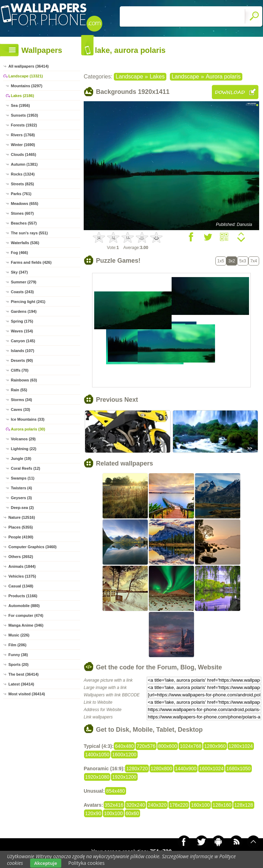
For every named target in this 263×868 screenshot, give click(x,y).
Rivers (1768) (23, 135)
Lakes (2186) (22, 96)
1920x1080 (97, 777)
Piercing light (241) (28, 302)
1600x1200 (124, 755)
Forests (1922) (24, 125)
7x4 (254, 261)
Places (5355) (21, 527)
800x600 (168, 746)
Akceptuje (46, 863)
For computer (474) (26, 615)
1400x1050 (97, 755)
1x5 (221, 261)
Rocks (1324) (23, 174)
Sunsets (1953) (25, 115)
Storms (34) (22, 400)
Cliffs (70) (20, 370)
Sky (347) (19, 272)
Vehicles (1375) (22, 576)
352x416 (114, 805)
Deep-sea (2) (22, 508)
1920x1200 (124, 777)
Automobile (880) (24, 606)
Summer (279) (24, 282)
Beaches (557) (24, 223)
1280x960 (215, 746)
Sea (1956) (20, 105)
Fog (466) (19, 253)
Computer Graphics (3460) (33, 547)
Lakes (157, 77)
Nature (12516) (22, 517)
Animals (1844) (22, 566)
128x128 (244, 805)
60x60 (132, 813)
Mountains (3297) (27, 86)
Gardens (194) (24, 311)
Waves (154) (22, 331)
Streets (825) (22, 184)
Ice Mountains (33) (28, 419)
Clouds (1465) (23, 154)
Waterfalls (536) (25, 243)
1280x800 (161, 769)
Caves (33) (20, 409)
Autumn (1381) (24, 164)
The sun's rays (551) (29, 233)
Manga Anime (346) (26, 625)
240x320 (157, 805)
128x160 (222, 805)
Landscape (129, 77)
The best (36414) (23, 674)
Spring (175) (22, 321)
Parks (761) (21, 194)
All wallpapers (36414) (29, 66)
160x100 (200, 805)
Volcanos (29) (23, 439)
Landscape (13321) (26, 76)
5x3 (243, 261)
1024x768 (191, 746)
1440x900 (186, 769)
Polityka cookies (86, 863)
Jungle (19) (21, 459)
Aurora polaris (223, 77)
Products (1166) (23, 596)
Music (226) (19, 635)
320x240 (136, 805)
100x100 (113, 813)
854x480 (116, 791)
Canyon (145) (23, 341)
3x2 (232, 261)
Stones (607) (22, 213)
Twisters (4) (21, 488)
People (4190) (21, 537)
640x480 (124, 746)
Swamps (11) (23, 478)
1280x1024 (241, 746)
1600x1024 (211, 769)
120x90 (93, 813)
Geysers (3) (21, 498)
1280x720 (137, 769)
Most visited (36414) (27, 694)
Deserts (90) (22, 360)
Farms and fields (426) (31, 262)
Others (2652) (21, 557)
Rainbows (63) (24, 380)
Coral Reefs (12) (26, 468)
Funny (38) (18, 655)
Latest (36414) (21, 684)
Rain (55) (19, 390)
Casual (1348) (21, 586)
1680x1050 (238, 769)
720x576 (146, 746)
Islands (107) (23, 351)
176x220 (179, 805)
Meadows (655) (25, 204)
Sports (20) (18, 664)
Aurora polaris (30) (28, 429)
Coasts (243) (22, 292)
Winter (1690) (23, 145)
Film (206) (17, 645)
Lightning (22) (24, 449)
